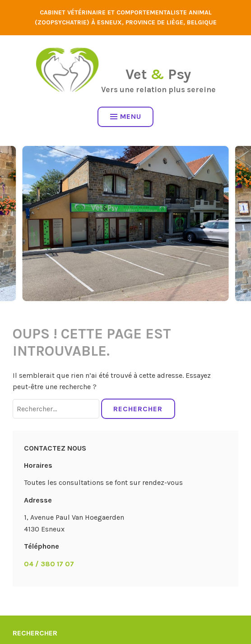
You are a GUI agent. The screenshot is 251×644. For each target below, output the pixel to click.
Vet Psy (158, 74)
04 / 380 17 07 (49, 564)
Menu (126, 116)
